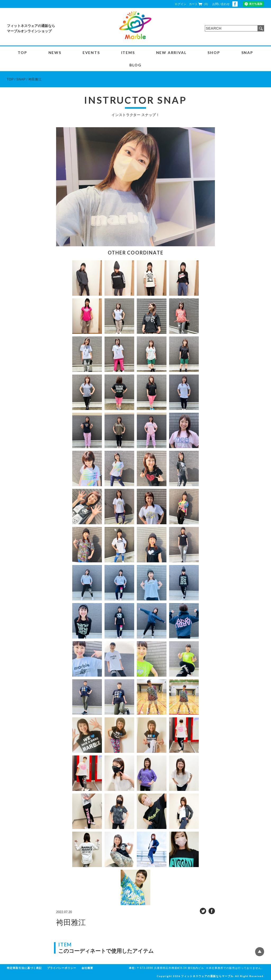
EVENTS (91, 53)
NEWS (55, 53)
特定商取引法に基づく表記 (24, 968)
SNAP (247, 53)
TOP (22, 53)
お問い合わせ (221, 4)
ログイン (180, 4)
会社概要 (87, 968)
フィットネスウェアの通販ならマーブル (207, 976)
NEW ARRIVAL (171, 53)
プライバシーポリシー (62, 968)
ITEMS (128, 53)
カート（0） (199, 4)
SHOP (214, 53)
